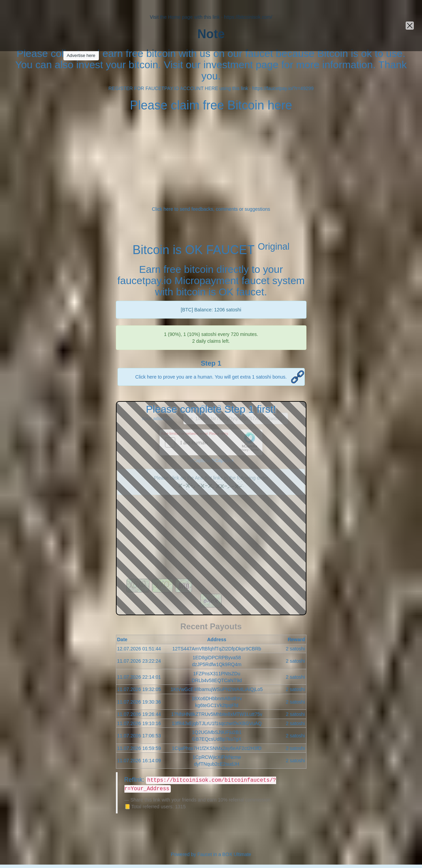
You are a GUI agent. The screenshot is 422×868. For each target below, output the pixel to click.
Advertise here (81, 55)
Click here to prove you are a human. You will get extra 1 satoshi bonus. (211, 377)
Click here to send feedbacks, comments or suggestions (211, 209)
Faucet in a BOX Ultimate (224, 854)
